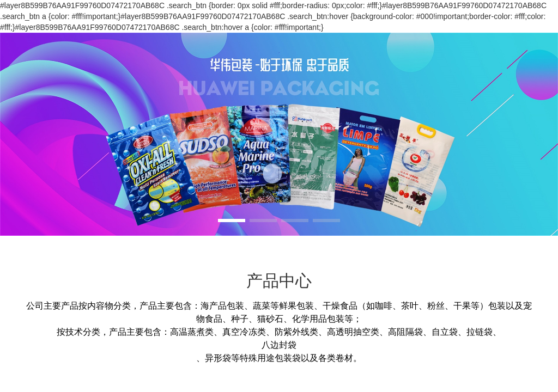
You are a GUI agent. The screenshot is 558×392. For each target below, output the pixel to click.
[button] (232, 220)
